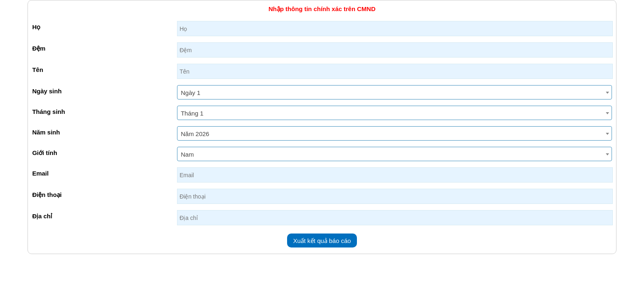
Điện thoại (47, 195)
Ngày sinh (47, 91)
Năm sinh (46, 132)
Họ (36, 27)
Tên (38, 70)
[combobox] (394, 92)
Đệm (39, 48)
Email (40, 173)
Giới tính (45, 153)
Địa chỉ (42, 216)
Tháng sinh (48, 112)
